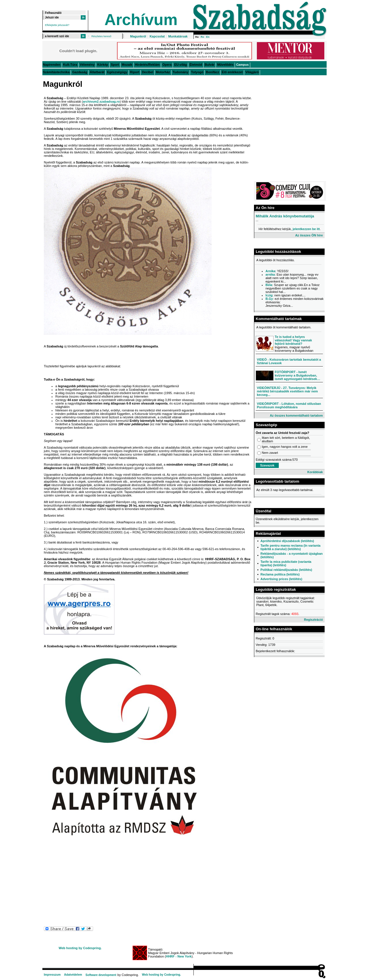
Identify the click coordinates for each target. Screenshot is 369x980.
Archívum (141, 20)
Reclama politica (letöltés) (280, 574)
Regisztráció (313, 620)
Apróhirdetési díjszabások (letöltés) (287, 541)
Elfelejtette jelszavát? (57, 25)
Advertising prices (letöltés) (281, 579)
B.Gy (269, 299)
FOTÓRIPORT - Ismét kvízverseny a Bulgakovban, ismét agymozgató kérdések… (298, 375)
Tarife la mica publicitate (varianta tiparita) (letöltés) (286, 563)
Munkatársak (178, 36)
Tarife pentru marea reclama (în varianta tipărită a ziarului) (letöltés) (290, 547)
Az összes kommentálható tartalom (296, 415)
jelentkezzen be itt (306, 229)
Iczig (269, 295)
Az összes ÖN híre (309, 235)
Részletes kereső (101, 36)
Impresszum (52, 975)
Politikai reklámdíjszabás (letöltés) (286, 570)
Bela (269, 285)
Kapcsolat (157, 36)
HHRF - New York (179, 956)
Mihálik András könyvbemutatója (285, 216)
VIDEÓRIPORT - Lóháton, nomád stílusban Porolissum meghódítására (289, 405)
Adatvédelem (73, 975)
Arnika (270, 271)
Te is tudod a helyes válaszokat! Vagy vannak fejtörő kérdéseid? (293, 340)
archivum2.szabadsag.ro (101, 101)
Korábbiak (315, 472)
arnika (270, 274)
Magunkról (138, 36)
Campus (242, 65)
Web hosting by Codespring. (80, 948)
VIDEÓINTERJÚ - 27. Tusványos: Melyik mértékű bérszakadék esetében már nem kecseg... (287, 391)
